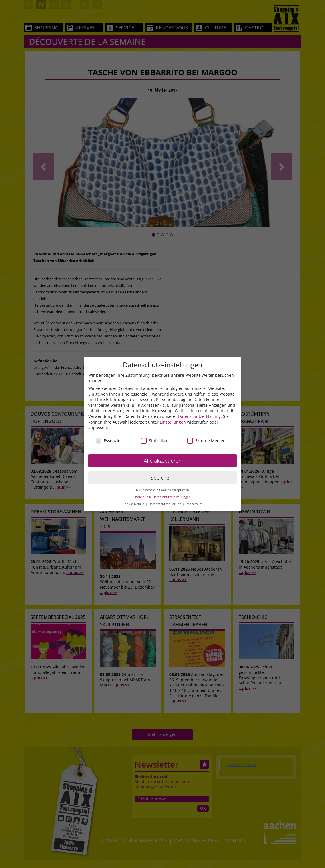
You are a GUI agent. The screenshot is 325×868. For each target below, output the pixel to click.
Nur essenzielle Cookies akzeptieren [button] (162, 490)
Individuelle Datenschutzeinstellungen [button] (162, 497)
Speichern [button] (162, 478)
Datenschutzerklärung (199, 416)
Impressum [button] (194, 504)
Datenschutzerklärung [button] (165, 504)
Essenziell (109, 441)
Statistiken (155, 441)
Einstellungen (173, 422)
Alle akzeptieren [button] (163, 461)
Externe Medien (206, 441)
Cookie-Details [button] (134, 504)
